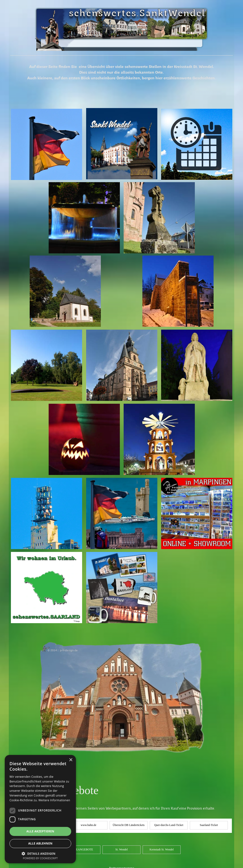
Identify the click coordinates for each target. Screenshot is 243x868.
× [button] (71, 760)
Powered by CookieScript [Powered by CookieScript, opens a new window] (40, 858)
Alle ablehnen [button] (40, 843)
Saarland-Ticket (209, 825)
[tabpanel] (121, 55)
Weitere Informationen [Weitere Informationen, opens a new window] (54, 800)
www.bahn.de (89, 825)
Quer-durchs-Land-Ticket (169, 825)
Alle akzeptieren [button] (40, 831)
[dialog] (40, 809)
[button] (40, 853)
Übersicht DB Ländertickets (129, 825)
